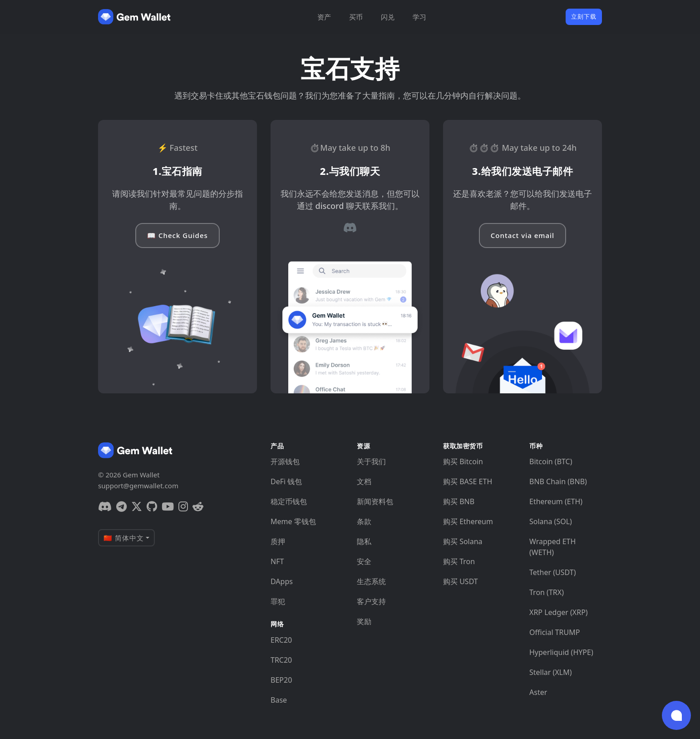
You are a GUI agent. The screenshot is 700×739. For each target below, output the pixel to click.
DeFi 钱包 (286, 481)
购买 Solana (463, 541)
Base (279, 700)
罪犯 (278, 601)
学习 (419, 17)
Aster (538, 692)
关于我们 (371, 461)
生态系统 (371, 581)
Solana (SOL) (551, 521)
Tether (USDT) (552, 572)
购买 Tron (459, 561)
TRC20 (281, 660)
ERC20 (281, 640)
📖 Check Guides (177, 235)
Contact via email (523, 235)
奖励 (364, 621)
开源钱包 (285, 461)
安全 (364, 561)
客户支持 (371, 601)
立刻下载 (584, 16)
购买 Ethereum (468, 521)
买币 (356, 17)
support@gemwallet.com (138, 486)
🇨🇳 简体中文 (124, 538)
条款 (364, 521)
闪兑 (388, 17)
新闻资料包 (375, 501)
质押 (278, 541)
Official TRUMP (555, 632)
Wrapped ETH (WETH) (552, 547)
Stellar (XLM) (550, 672)
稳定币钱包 (289, 501)
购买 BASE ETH (468, 481)
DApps (282, 581)
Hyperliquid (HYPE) (561, 652)
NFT (277, 561)
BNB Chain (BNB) (558, 481)
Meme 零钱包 (293, 521)
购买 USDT (461, 581)
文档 (364, 481)
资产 (324, 17)
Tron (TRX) (547, 592)
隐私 (364, 541)
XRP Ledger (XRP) (559, 612)
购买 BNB (459, 501)
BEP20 (281, 680)
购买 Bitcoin (463, 461)
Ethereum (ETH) (556, 501)
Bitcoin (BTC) (551, 461)
